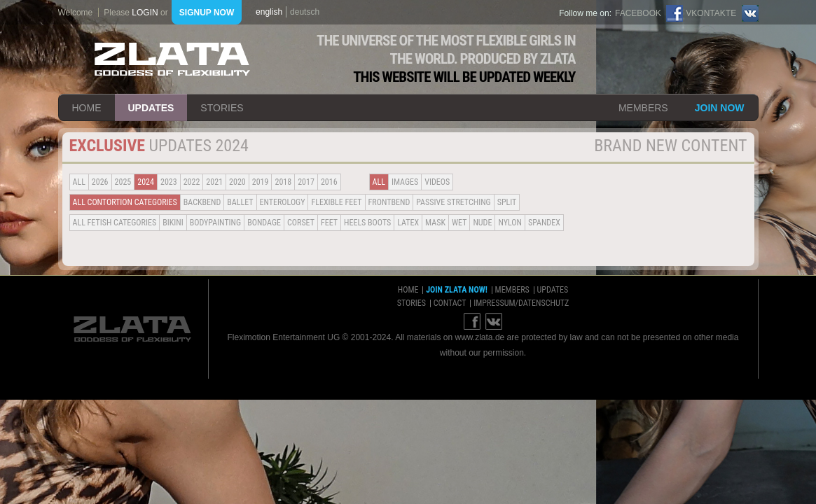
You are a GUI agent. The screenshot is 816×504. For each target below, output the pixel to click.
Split (507, 202)
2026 (100, 182)
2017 (306, 182)
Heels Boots (367, 223)
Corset (301, 223)
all (79, 182)
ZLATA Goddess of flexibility (172, 59)
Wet (459, 223)
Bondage (264, 223)
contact (450, 303)
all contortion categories (125, 202)
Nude (482, 223)
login (145, 13)
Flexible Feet (336, 202)
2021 (214, 182)
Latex (408, 223)
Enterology (283, 202)
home (87, 108)
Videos (437, 182)
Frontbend (389, 202)
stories (222, 108)
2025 (123, 182)
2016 (329, 182)
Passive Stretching (453, 202)
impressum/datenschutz (521, 303)
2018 (283, 182)
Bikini (173, 223)
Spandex (544, 223)
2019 (261, 182)
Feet (329, 223)
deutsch (305, 12)
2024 (146, 182)
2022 (192, 182)
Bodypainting (215, 223)
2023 (169, 182)
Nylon (510, 223)
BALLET (240, 202)
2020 (237, 182)
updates (151, 108)
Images (405, 182)
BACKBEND (202, 202)
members (643, 108)
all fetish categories (115, 223)
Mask (435, 223)
